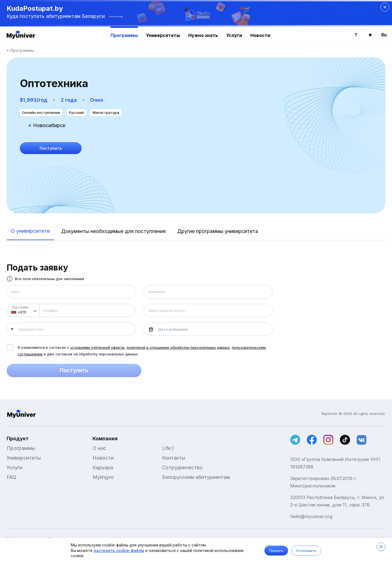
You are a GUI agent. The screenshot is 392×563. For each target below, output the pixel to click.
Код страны (20, 307)
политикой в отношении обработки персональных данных (178, 347)
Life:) (168, 448)
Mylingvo (103, 477)
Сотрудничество (182, 467)
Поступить (74, 371)
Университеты (163, 35)
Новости (260, 35)
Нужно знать (203, 35)
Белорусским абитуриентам (196, 477)
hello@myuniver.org (311, 516)
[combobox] (71, 329)
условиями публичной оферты (97, 347)
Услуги (234, 35)
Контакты (174, 458)
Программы (124, 35)
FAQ (11, 477)
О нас (99, 448)
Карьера (103, 467)
